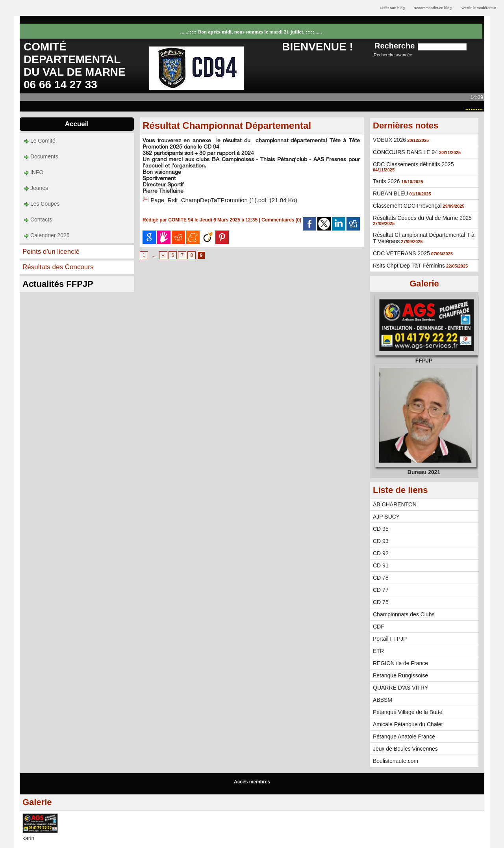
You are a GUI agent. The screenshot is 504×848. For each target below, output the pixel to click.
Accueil (77, 124)
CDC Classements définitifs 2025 (413, 164)
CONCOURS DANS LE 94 (405, 152)
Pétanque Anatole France (404, 736)
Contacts (38, 219)
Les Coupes (42, 204)
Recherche (396, 46)
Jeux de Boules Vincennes (405, 749)
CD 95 (381, 529)
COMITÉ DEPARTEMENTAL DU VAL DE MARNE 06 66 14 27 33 (75, 66)
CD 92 (381, 553)
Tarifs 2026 (387, 181)
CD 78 (381, 578)
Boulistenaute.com (396, 761)
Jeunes (36, 188)
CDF (379, 627)
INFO (34, 172)
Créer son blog (392, 8)
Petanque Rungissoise (400, 675)
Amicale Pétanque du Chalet (408, 724)
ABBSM (383, 700)
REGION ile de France (400, 663)
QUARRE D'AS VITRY (400, 688)
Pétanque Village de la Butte (408, 712)
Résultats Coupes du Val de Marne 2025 (422, 218)
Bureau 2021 (424, 472)
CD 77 (381, 590)
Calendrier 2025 (47, 235)
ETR (378, 651)
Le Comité (40, 141)
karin (28, 838)
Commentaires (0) (282, 220)
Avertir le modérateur (478, 8)
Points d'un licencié (51, 252)
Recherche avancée (393, 55)
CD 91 (381, 565)
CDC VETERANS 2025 (401, 253)
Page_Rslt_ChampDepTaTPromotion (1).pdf (208, 200)
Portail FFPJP (390, 639)
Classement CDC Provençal (407, 206)
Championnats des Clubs (404, 614)
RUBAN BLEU (390, 193)
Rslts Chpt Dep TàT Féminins (409, 266)
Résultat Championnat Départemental (227, 126)
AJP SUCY (386, 517)
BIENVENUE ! (317, 47)
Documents (41, 156)
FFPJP (424, 361)
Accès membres (252, 782)
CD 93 (381, 541)
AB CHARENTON (395, 504)
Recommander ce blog (433, 8)
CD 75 (381, 602)
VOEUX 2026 (389, 140)
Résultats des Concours (58, 267)
